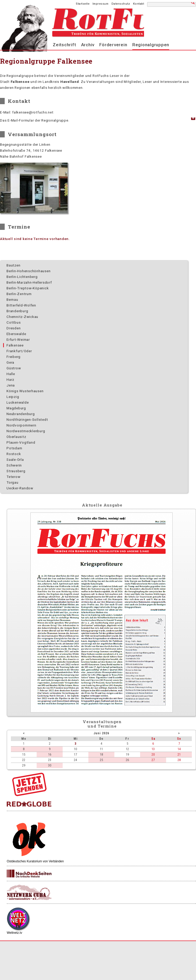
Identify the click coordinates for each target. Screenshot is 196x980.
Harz (10, 379)
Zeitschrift (64, 45)
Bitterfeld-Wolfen (21, 305)
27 (153, 760)
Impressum (101, 4)
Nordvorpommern (21, 425)
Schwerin (14, 465)
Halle (11, 374)
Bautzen (13, 265)
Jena (11, 385)
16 (50, 754)
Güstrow (14, 368)
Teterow (13, 477)
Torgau (12, 482)
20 (153, 754)
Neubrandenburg (21, 414)
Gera (10, 362)
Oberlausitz (16, 437)
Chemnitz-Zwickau (22, 317)
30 (50, 765)
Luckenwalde (18, 402)
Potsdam (14, 448)
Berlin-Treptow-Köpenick (28, 288)
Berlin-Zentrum (19, 294)
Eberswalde (16, 334)
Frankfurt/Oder (19, 351)
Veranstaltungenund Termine (102, 724)
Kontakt (139, 4)
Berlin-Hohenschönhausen (28, 271)
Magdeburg (16, 408)
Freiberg (14, 357)
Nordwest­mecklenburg (26, 431)
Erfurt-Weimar (18, 339)
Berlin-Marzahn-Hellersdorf (29, 282)
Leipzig (13, 397)
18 (101, 754)
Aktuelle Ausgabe (102, 505)
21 (179, 754)
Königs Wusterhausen (25, 391)
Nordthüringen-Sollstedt (27, 419)
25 (101, 760)
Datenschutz (121, 4)
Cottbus (14, 322)
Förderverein (113, 45)
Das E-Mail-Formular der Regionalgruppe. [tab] (35, 120)
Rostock (14, 454)
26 (127, 760)
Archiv (88, 45)
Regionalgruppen (151, 45)
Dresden (14, 328)
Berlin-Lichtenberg (22, 277)
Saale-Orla (15, 459)
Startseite (83, 4)
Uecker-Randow (20, 488)
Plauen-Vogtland (21, 442)
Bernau (12, 299)
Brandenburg (17, 311)
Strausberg (16, 471)
